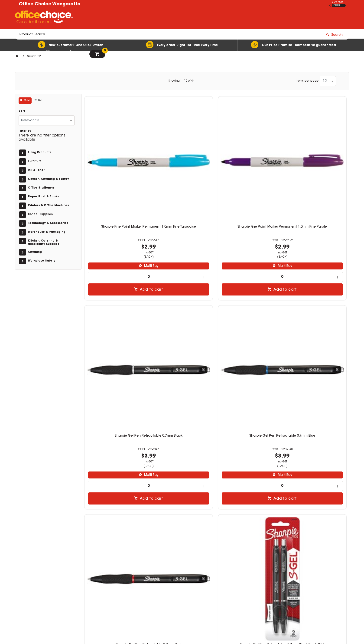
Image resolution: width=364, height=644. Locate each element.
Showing (181, 81)
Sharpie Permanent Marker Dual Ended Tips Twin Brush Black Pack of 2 (316, 445)
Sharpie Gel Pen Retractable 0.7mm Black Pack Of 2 (182, 301)
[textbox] (155, 18)
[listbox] (328, 81)
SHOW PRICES (338, 2)
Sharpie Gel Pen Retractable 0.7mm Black (249, 159)
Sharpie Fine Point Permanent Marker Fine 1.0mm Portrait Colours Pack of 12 (249, 445)
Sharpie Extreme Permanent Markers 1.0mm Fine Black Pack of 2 (182, 445)
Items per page (307, 81)
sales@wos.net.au (262, 582)
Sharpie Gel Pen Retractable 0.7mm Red (115, 301)
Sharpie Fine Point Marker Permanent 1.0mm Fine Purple (182, 159)
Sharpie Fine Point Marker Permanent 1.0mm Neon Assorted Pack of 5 (115, 445)
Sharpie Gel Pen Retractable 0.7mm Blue (316, 159)
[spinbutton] (115, 207)
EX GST (331, 5)
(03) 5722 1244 (261, 577)
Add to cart (117, 220)
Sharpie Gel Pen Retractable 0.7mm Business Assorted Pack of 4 (316, 303)
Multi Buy (117, 196)
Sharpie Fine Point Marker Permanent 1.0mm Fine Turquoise (115, 159)
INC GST (337, 5)
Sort (22, 111)
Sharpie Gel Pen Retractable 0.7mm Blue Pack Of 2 (249, 301)
